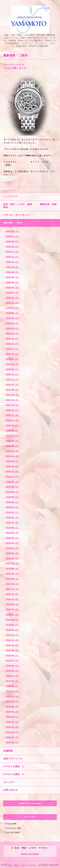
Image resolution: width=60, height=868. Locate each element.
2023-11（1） (13, 308)
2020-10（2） (13, 420)
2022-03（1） (13, 364)
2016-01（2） (13, 630)
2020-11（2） (13, 415)
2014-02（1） (13, 722)
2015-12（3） (13, 635)
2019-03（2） (13, 507)
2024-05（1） (13, 277)
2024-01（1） (13, 298)
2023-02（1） (13, 328)
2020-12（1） (13, 410)
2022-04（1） (13, 359)
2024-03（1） (13, 287)
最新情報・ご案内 (13, 223)
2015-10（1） (13, 645)
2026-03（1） (13, 231)
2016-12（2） (13, 594)
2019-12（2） (13, 471)
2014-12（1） (13, 696)
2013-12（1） (13, 732)
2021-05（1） (13, 390)
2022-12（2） (13, 339)
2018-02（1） (13, 548)
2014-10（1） (13, 701)
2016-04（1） (13, 620)
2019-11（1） (13, 477)
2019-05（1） (13, 502)
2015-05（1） (13, 671)
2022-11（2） (13, 344)
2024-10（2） (13, 267)
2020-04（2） (13, 451)
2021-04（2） (13, 395)
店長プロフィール (13, 759)
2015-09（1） (13, 650)
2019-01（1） (13, 512)
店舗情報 (8, 751)
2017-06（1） (13, 574)
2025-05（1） (13, 241)
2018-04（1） (13, 538)
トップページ (10, 196)
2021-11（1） (13, 379)
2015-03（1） (13, 681)
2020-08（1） (13, 431)
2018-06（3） (13, 533)
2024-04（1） (13, 282)
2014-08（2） (13, 707)
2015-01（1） (13, 691)
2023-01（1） (13, 333)
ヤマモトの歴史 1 (14, 766)
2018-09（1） (13, 528)
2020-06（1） (13, 441)
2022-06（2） (13, 354)
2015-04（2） (13, 676)
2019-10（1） (13, 482)
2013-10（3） (13, 742)
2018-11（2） (13, 523)
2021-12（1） (13, 374)
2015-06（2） (13, 666)
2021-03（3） (13, 400)
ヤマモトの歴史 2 (14, 774)
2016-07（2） (13, 609)
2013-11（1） (13, 737)
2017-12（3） (13, 558)
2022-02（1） (13, 369)
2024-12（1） (13, 257)
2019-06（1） (13, 497)
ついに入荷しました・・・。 (20, 68)
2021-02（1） (13, 405)
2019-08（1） (13, 492)
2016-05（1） (13, 615)
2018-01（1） (13, 553)
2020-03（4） (13, 456)
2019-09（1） (13, 487)
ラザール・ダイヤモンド (16, 215)
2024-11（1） (13, 262)
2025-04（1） (13, 247)
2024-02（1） (13, 293)
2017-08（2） (13, 569)
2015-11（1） (13, 640)
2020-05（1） (13, 446)
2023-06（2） (13, 318)
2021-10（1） (13, 385)
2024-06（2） (13, 272)
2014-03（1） (13, 717)
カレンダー (9, 782)
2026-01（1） (13, 236)
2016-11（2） (13, 599)
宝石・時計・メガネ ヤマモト (23, 865)
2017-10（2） (13, 563)
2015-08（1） (13, 655)
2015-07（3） (13, 661)
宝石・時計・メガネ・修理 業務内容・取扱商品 (30, 206)
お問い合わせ (10, 790)
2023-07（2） (13, 313)
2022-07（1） (13, 349)
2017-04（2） (13, 579)
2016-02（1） (13, 625)
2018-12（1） (13, 517)
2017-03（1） (13, 584)
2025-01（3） (13, 252)
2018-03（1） (13, 543)
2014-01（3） (13, 727)
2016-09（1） (13, 604)
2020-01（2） (13, 466)
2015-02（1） (13, 686)
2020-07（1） (13, 436)
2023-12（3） (13, 303)
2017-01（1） (13, 589)
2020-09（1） (13, 425)
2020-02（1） (13, 461)
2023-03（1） (13, 323)
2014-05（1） (13, 712)
